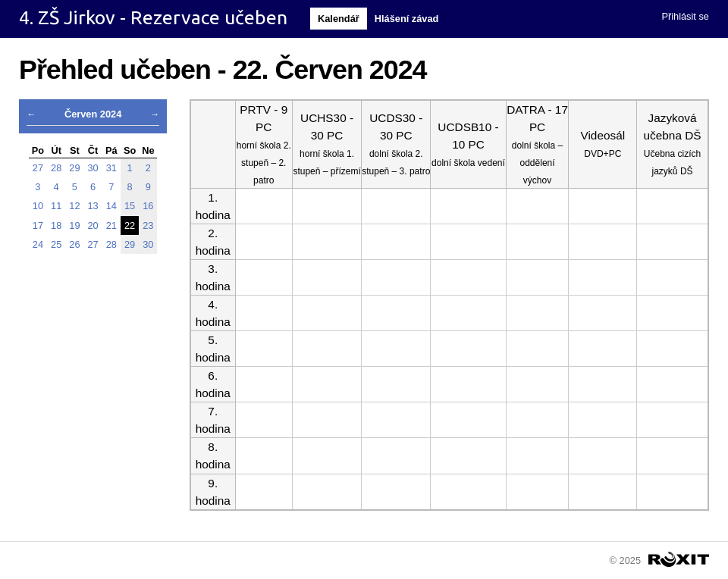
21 (111, 225)
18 (56, 225)
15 (130, 206)
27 (38, 168)
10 (38, 206)
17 (38, 225)
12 (74, 206)
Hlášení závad (407, 19)
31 (111, 168)
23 (148, 225)
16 (148, 206)
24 (38, 244)
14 (111, 206)
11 (56, 206)
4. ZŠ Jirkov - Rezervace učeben (153, 17)
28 (56, 168)
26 (74, 244)
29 (74, 168)
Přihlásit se (685, 16)
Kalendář (339, 19)
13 (93, 206)
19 (74, 225)
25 (56, 244)
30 (93, 168)
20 (93, 225)
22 (130, 225)
